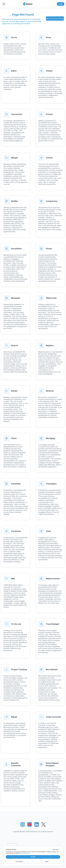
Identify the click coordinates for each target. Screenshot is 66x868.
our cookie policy (25, 853)
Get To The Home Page (55, 19)
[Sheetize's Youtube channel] (30, 824)
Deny (47, 862)
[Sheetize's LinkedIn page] (37, 824)
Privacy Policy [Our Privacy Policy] (12, 843)
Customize (19, 862)
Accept (33, 857)
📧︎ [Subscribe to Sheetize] (23, 824)
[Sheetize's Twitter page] (44, 824)
